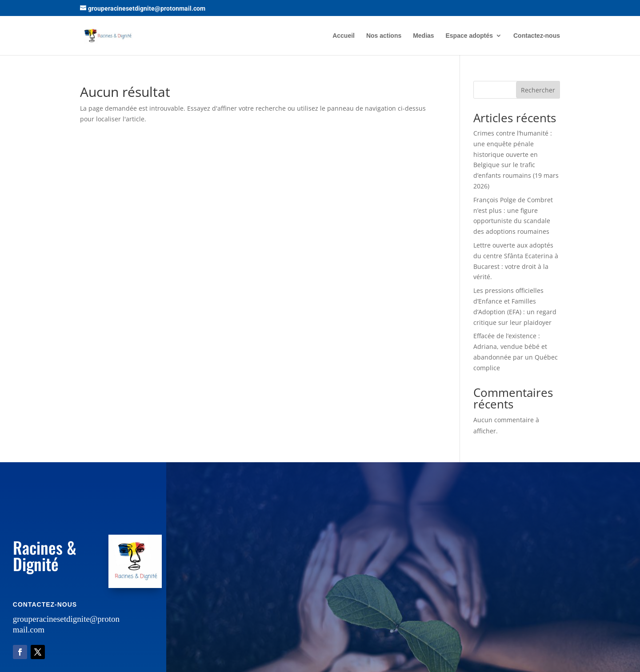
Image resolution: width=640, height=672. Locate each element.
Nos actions (384, 36)
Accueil (344, 36)
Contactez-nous (537, 36)
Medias (423, 36)
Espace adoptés (470, 36)
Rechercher (538, 90)
